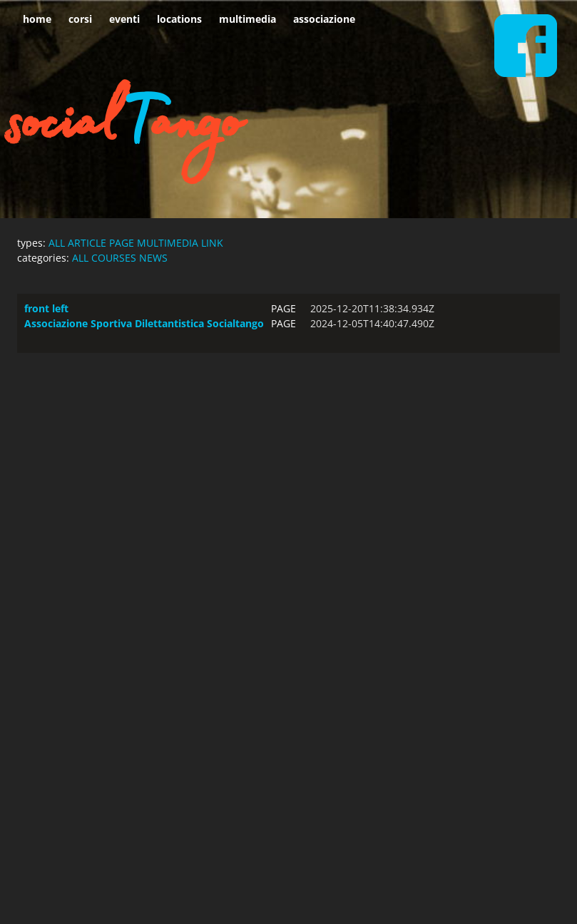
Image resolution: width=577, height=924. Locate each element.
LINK (212, 243)
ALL (57, 243)
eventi (124, 19)
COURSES (114, 258)
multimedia (247, 19)
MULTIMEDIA (168, 243)
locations (179, 19)
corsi (80, 19)
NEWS (153, 258)
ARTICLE (87, 243)
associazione (324, 19)
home (37, 19)
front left (46, 308)
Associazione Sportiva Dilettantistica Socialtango (144, 323)
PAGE (122, 243)
